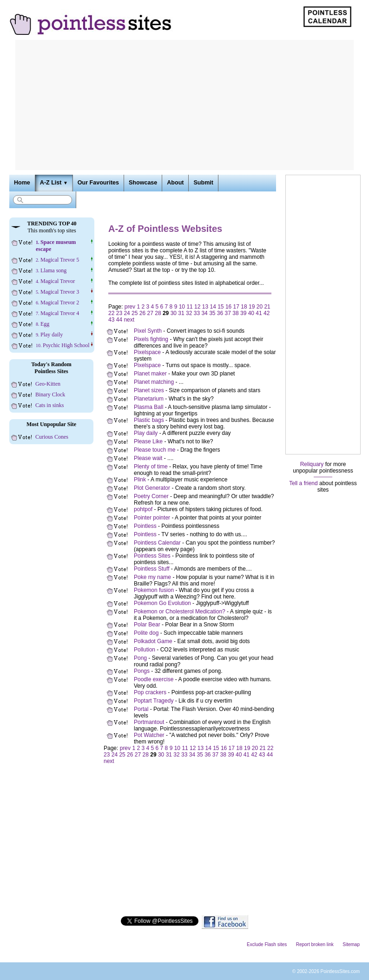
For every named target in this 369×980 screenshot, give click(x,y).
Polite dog (146, 633)
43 (111, 320)
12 (197, 307)
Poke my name (152, 577)
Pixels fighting (151, 339)
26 (142, 313)
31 (181, 313)
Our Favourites (98, 183)
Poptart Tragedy (154, 701)
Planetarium (149, 399)
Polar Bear (147, 625)
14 (213, 307)
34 (204, 313)
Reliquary (312, 464)
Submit (203, 183)
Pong (140, 658)
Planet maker (150, 374)
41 (259, 313)
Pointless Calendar (157, 543)
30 (174, 313)
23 (119, 313)
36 (220, 313)
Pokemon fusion (154, 590)
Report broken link (315, 944)
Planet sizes (149, 390)
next (129, 320)
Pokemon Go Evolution (162, 603)
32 (189, 313)
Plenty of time (151, 467)
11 (189, 307)
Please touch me (155, 450)
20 (260, 307)
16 (228, 307)
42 (267, 313)
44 (119, 320)
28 (158, 313)
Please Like (148, 441)
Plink (140, 480)
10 (182, 307)
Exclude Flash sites (267, 944)
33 (197, 313)
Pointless (145, 526)
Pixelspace (147, 352)
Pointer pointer (152, 518)
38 (235, 313)
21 (267, 307)
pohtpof (143, 509)
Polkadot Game (153, 641)
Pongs (142, 671)
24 (127, 313)
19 (252, 307)
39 (243, 313)
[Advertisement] (184, 105)
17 (236, 307)
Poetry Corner (151, 496)
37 (228, 313)
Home (22, 183)
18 (244, 307)
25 (135, 313)
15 (221, 307)
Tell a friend (303, 483)
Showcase (143, 183)
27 (150, 313)
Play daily (146, 433)
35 (212, 313)
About (175, 183)
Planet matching (154, 382)
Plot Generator (152, 488)
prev (130, 307)
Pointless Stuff (152, 569)
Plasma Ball (148, 407)
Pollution (145, 650)
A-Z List (54, 183)
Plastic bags (149, 420)
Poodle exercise (154, 679)
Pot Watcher (149, 735)
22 (111, 313)
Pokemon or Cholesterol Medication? (180, 612)
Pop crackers (150, 692)
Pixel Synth (148, 331)
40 (251, 313)
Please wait (148, 458)
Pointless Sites (152, 556)
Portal (141, 709)
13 (205, 307)
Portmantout (149, 722)
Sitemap (351, 944)
